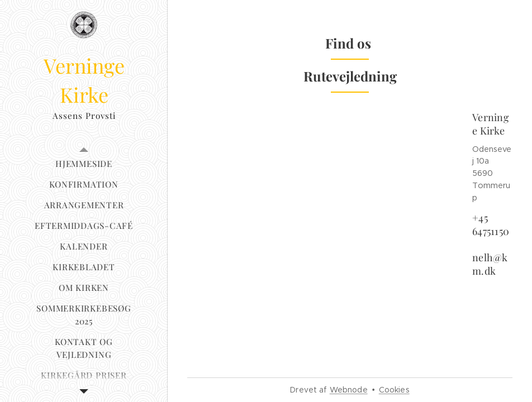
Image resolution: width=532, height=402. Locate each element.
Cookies (394, 390)
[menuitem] (84, 164)
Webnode (349, 390)
